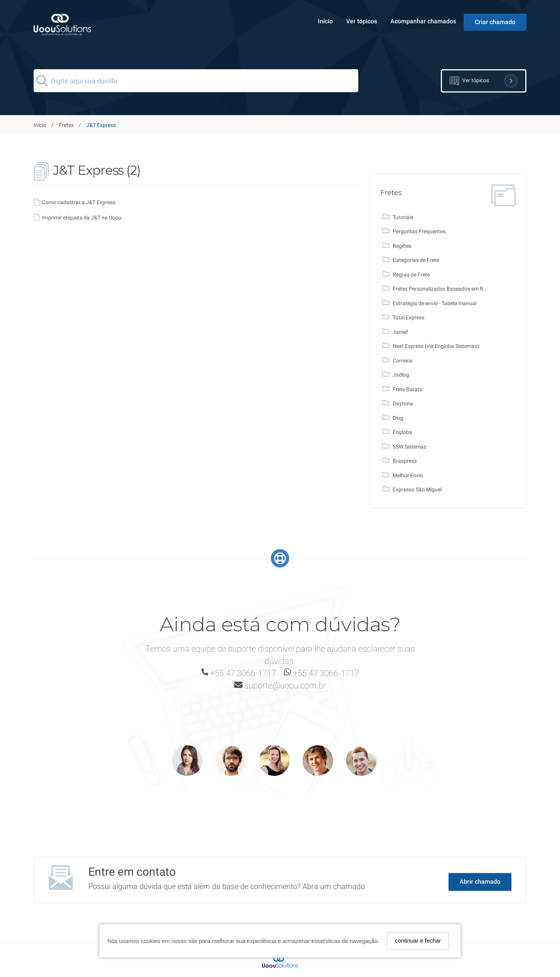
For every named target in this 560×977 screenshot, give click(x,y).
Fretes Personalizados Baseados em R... (440, 289)
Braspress (405, 461)
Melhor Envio (408, 475)
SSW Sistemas (409, 447)
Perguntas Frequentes (419, 231)
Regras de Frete (411, 275)
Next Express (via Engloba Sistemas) (436, 346)
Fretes (66, 125)
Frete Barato (408, 389)
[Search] (196, 81)
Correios (403, 361)
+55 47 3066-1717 (243, 673)
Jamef (400, 332)
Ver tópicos (362, 21)
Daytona (403, 403)
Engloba (402, 432)
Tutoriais (403, 217)
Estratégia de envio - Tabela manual (435, 303)
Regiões (402, 246)
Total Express (409, 317)
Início (325, 21)
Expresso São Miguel (417, 489)
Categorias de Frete (416, 260)
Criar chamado (495, 22)
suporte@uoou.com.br (285, 685)
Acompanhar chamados (423, 21)
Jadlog (401, 375)
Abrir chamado (480, 882)
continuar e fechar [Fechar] (418, 940)
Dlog (398, 418)
